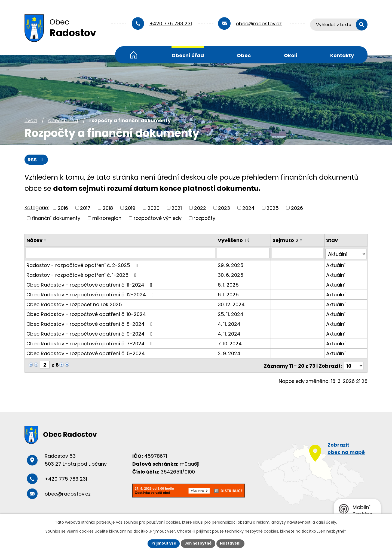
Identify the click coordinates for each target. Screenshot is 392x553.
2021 (177, 208)
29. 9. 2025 (231, 264)
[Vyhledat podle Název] (120, 253)
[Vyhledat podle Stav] (346, 253)
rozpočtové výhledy (158, 218)
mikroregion (107, 218)
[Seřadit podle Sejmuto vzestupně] (302, 239)
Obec (244, 55)
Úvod (134, 55)
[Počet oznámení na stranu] (354, 364)
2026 (297, 208)
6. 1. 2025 (229, 284)
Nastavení (232, 543)
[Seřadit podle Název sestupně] (45, 241)
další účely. (327, 522)
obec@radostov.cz (259, 24)
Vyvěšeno (232, 240)
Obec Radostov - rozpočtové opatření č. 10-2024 (91, 313)
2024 (248, 208)
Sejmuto (286, 240)
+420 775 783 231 (171, 24)
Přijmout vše (162, 543)
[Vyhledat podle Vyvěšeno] (244, 253)
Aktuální (336, 264)
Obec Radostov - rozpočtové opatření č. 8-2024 (91, 323)
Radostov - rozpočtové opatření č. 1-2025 (82, 274)
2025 (273, 208)
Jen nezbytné (198, 543)
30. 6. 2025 (231, 274)
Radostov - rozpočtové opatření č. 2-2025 (83, 264)
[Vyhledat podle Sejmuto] (298, 253)
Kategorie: (37, 208)
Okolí (291, 55)
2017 (85, 208)
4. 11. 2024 (229, 323)
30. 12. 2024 (232, 303)
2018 (108, 208)
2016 (63, 208)
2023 (224, 208)
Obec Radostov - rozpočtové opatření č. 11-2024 (90, 284)
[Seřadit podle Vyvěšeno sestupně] (249, 241)
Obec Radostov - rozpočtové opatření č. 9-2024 (91, 333)
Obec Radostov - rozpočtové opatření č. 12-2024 (91, 294)
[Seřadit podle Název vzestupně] (45, 239)
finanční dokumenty (56, 218)
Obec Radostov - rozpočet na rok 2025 (79, 303)
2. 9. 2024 (229, 352)
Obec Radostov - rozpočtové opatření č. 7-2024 (91, 342)
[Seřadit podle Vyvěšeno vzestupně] (249, 239)
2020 (154, 208)
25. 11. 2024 (231, 313)
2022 (200, 208)
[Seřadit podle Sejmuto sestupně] (302, 241)
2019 (130, 208)
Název (34, 240)
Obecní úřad (188, 55)
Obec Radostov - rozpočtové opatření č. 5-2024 (91, 352)
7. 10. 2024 (230, 342)
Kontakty (342, 55)
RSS (36, 160)
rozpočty (204, 218)
